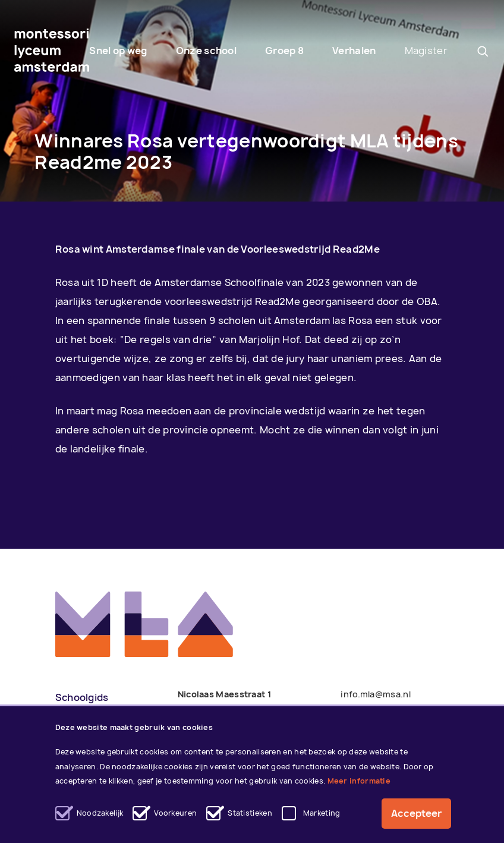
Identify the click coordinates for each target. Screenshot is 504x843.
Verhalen (354, 51)
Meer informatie (359, 781)
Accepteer (416, 814)
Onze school (206, 51)
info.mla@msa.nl (376, 694)
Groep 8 (284, 51)
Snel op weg (118, 51)
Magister (426, 51)
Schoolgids (82, 697)
